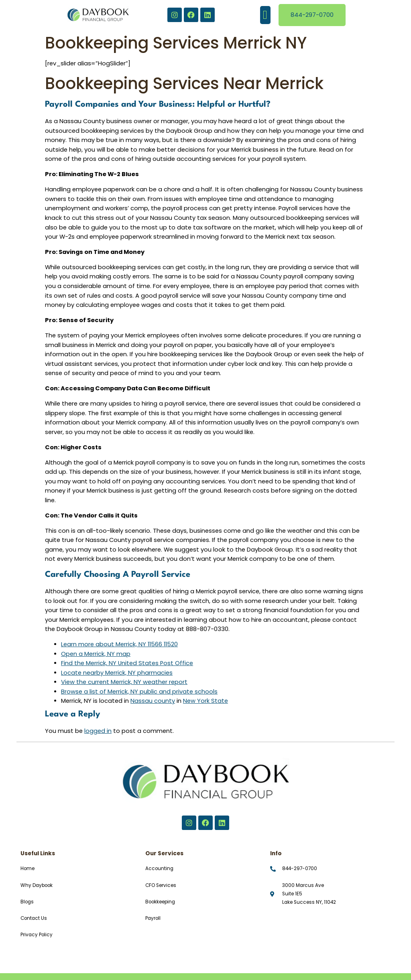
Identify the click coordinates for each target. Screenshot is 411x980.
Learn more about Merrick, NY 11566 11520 (119, 644)
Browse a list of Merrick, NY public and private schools (139, 692)
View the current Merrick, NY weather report (124, 682)
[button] (265, 15)
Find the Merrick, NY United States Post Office (127, 663)
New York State (205, 701)
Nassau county (153, 701)
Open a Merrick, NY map (96, 654)
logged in (98, 731)
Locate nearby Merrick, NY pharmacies (117, 673)
